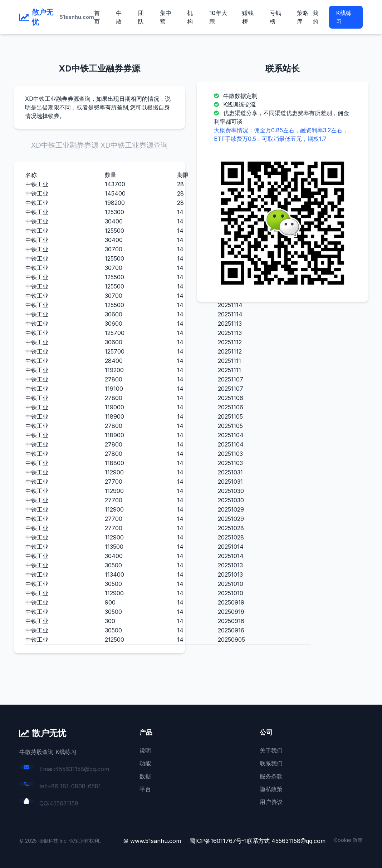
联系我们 (271, 763)
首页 (97, 17)
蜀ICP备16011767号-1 (218, 841)
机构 (190, 17)
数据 (145, 776)
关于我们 (271, 750)
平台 (145, 789)
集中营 (166, 17)
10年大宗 (218, 17)
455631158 (64, 803)
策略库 (303, 17)
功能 (145, 763)
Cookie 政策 (348, 840)
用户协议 (271, 802)
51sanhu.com (77, 17)
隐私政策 (271, 789)
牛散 (119, 17)
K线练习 (344, 17)
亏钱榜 (275, 17)
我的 (315, 17)
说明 (145, 750)
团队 (141, 17)
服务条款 (271, 776)
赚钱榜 (248, 17)
